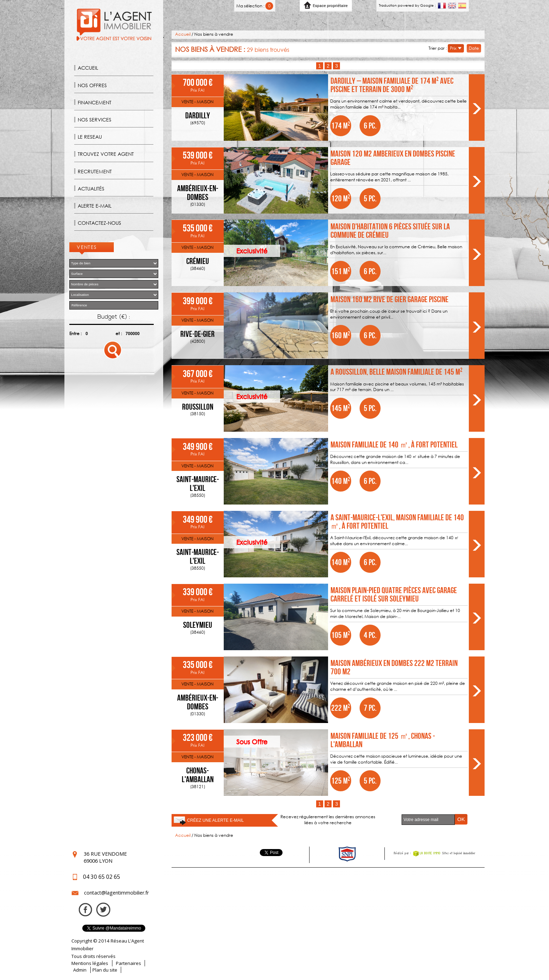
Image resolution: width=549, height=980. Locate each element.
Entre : (75, 333)
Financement (95, 102)
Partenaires (128, 963)
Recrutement (95, 171)
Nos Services (95, 120)
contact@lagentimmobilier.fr (116, 893)
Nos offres (92, 85)
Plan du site (105, 970)
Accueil (88, 68)
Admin (80, 970)
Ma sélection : (255, 6)
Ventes (87, 247)
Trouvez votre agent (106, 154)
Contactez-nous (99, 223)
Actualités (91, 189)
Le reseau (90, 137)
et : (119, 333)
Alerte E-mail (95, 206)
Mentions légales (90, 963)
